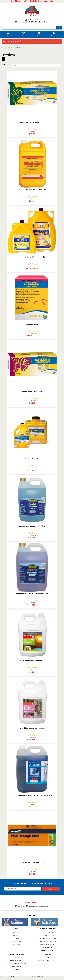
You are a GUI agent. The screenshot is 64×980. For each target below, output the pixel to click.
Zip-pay (16, 970)
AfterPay (16, 958)
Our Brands (16, 944)
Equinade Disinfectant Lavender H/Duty (32, 594)
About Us (16, 932)
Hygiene (18, 47)
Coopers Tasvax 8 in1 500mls (32, 392)
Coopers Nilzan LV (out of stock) (32, 257)
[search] (59, 28)
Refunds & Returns (48, 951)
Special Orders (48, 947)
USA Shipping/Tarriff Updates (48, 938)
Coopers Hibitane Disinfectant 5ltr (32, 190)
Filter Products (12, 41)
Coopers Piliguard (32, 324)
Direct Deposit (16, 967)
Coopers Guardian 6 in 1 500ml (32, 122)
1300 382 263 (32, 20)
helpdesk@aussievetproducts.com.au (37, 906)
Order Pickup (48, 932)
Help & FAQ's (16, 941)
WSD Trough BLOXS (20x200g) (32, 863)
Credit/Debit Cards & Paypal (16, 964)
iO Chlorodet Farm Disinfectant (32, 661)
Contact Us (16, 938)
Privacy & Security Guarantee (48, 961)
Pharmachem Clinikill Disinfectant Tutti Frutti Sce (32, 795)
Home (3, 47)
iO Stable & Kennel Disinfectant (32, 728)
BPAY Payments (16, 961)
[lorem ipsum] (29, 28)
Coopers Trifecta (32, 459)
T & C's (48, 958)
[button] (32, 131)
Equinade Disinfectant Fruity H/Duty (32, 526)
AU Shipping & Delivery (48, 935)
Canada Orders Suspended (48, 941)
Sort (3, 64)
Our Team (16, 935)
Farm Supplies (10, 47)
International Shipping (48, 944)
